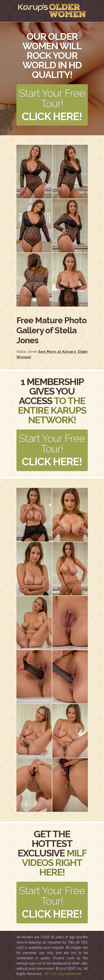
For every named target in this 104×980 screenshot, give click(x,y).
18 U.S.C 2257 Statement (63, 974)
